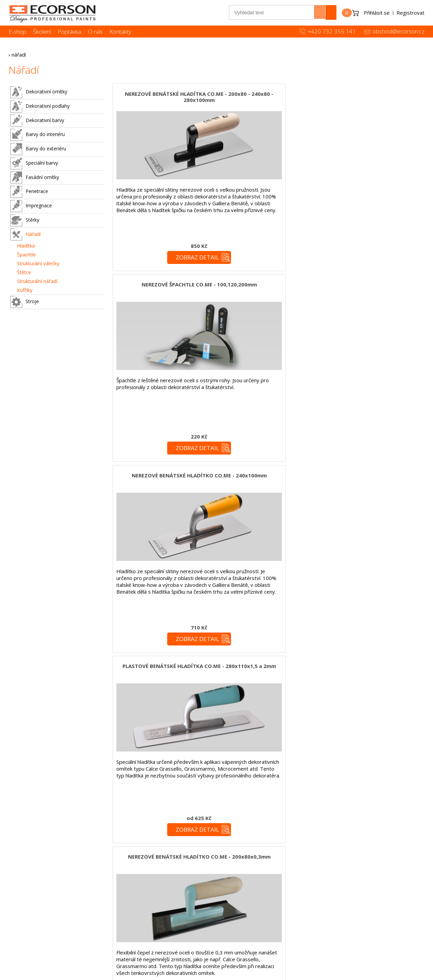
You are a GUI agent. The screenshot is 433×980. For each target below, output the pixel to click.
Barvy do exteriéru (38, 149)
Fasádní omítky (35, 177)
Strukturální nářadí (37, 281)
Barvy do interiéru (38, 135)
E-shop (17, 32)
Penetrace (29, 192)
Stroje (25, 302)
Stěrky (25, 220)
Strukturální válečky (38, 263)
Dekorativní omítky (39, 92)
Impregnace (31, 206)
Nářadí (25, 234)
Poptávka (69, 32)
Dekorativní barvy (37, 121)
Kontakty (120, 32)
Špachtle (26, 255)
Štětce (24, 272)
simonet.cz (180, 975)
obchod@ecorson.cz (399, 31)
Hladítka (26, 246)
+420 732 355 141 (332, 31)
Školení (42, 32)
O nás (95, 32)
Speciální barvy (34, 164)
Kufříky (25, 290)
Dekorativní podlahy (40, 107)
